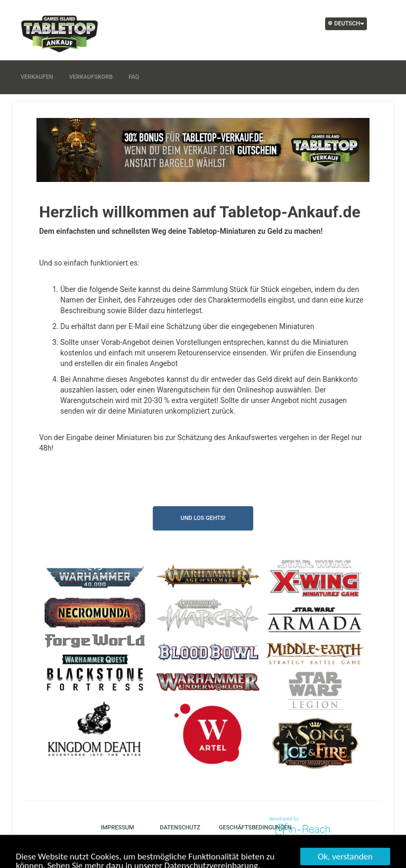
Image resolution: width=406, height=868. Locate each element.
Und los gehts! (203, 518)
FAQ (134, 77)
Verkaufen (37, 77)
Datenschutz (177, 828)
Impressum (118, 828)
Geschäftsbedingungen (237, 828)
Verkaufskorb (91, 77)
